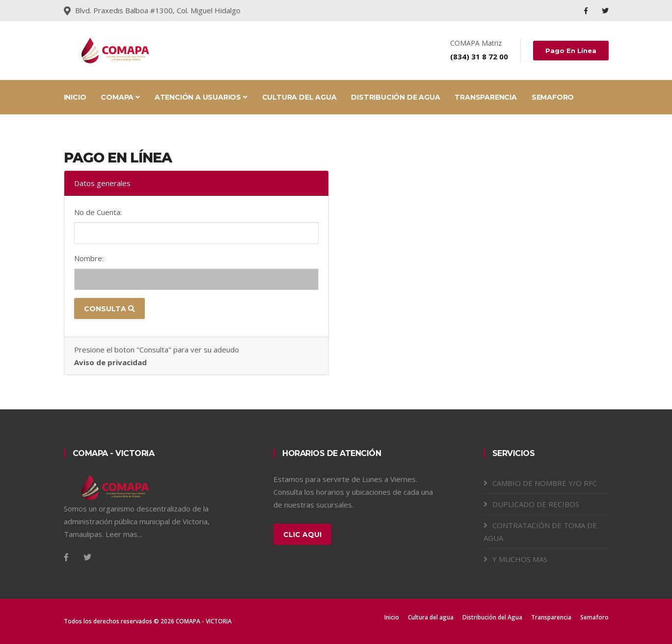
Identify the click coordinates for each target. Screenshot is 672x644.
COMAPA (120, 97)
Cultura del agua (431, 617)
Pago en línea (571, 51)
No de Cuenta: (98, 212)
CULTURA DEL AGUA (299, 97)
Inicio (392, 617)
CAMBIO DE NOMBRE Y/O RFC (545, 483)
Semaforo (594, 617)
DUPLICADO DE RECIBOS (536, 504)
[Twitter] (87, 557)
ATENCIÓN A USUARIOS (201, 97)
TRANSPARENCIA (485, 97)
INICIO (75, 97)
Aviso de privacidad (110, 362)
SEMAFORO (553, 97)
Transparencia (551, 617)
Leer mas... (124, 534)
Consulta (109, 309)
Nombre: (89, 258)
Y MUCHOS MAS (520, 559)
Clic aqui (302, 535)
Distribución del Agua (492, 617)
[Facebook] (66, 557)
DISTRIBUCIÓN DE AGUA (395, 97)
